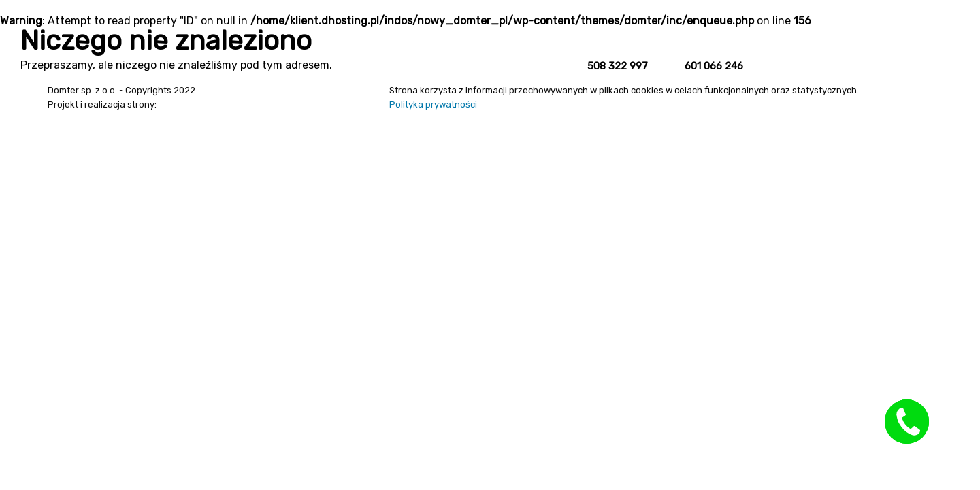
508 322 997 (618, 66)
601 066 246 (714, 66)
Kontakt (938, 60)
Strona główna (808, 60)
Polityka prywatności (433, 104)
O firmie (882, 60)
